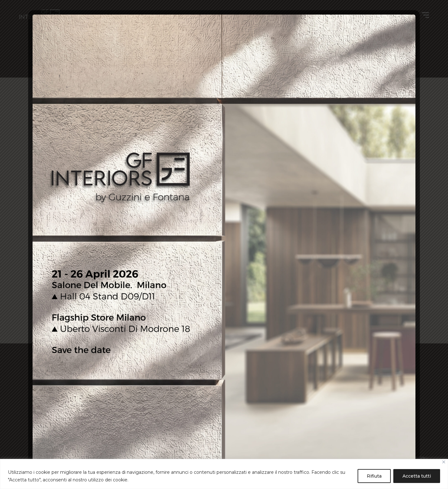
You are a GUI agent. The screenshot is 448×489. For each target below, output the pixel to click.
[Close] (444, 462)
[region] (224, 474)
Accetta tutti (417, 476)
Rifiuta (374, 476)
